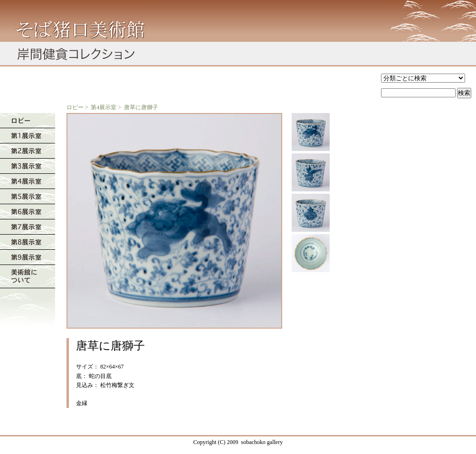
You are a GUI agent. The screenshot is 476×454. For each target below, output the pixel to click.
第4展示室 (104, 107)
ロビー (75, 107)
